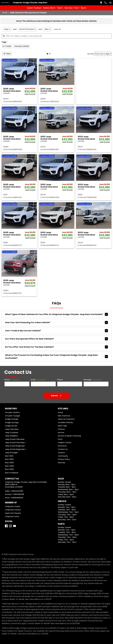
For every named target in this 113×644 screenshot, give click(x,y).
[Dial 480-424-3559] (105, 2)
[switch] (109, 2)
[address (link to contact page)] (100, 2)
